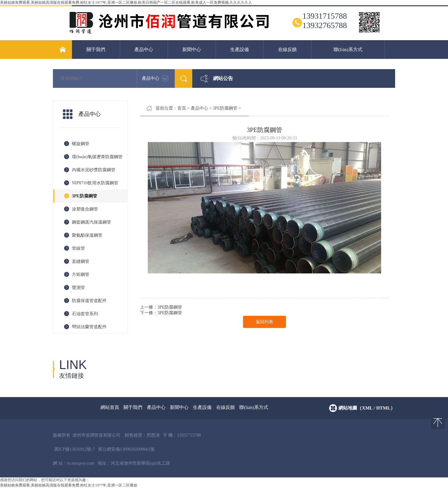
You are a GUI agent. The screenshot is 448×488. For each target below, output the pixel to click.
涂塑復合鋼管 (85, 209)
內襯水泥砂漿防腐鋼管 (94, 170)
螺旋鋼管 (81, 144)
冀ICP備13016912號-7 (75, 449)
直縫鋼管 (81, 261)
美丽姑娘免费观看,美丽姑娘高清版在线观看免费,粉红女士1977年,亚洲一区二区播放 (69, 485)
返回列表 (264, 322)
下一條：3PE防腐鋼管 (161, 313)
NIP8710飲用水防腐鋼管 (95, 183)
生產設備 (240, 50)
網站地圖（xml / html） (367, 408)
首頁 (182, 108)
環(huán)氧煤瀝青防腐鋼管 (97, 157)
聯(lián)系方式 (348, 50)
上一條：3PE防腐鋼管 (161, 307)
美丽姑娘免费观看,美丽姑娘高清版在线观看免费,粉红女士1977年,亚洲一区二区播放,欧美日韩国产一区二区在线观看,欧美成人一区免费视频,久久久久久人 (126, 2)
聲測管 (78, 288)
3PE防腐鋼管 (84, 196)
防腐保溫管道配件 (89, 301)
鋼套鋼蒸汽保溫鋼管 (91, 222)
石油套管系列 (85, 314)
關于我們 (96, 50)
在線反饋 (287, 50)
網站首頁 (110, 407)
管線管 (78, 248)
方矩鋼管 (81, 275)
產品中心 (144, 50)
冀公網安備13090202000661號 (126, 449)
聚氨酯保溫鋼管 (87, 235)
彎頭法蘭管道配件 (89, 327)
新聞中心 (192, 50)
